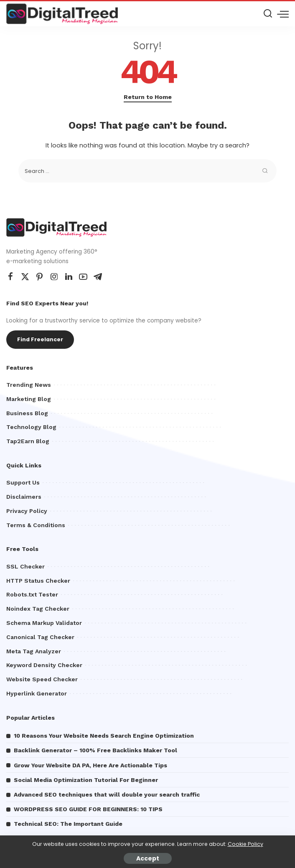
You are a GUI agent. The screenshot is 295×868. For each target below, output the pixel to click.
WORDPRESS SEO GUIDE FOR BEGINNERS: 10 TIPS (88, 809)
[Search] (268, 14)
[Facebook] (10, 277)
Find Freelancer (40, 339)
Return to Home (148, 97)
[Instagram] (54, 277)
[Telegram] (98, 277)
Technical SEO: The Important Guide (68, 824)
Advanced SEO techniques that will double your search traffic (107, 794)
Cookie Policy (245, 844)
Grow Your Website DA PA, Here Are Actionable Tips (90, 765)
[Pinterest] (40, 277)
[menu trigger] (283, 14)
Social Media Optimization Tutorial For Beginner (86, 780)
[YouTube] (83, 277)
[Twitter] (25, 277)
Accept (148, 858)
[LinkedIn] (69, 277)
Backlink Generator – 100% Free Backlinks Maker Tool (95, 750)
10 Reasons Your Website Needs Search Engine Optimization (104, 736)
